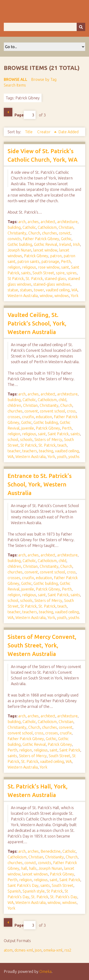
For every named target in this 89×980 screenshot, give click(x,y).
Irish (76, 244)
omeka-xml (53, 950)
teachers (30, 451)
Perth (66, 261)
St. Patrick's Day (64, 897)
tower (39, 290)
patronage (50, 261)
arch (22, 222)
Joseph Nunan (19, 250)
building (14, 227)
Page (25, 115)
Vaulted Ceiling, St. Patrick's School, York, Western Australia (37, 323)
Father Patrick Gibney (41, 239)
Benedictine (51, 851)
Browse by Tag (44, 79)
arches (33, 222)
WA (74, 290)
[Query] (44, 27)
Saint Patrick (58, 434)
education (44, 417)
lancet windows (35, 874)
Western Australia (23, 296)
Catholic (29, 227)
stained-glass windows (52, 284)
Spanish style (34, 891)
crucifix (28, 417)
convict (65, 233)
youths (74, 457)
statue (13, 290)
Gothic (66, 239)
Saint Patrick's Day (23, 885)
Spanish (14, 891)
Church (34, 233)
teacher (14, 451)
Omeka (45, 971)
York (75, 296)
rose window (49, 267)
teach (62, 445)
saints (26, 273)
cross (71, 411)
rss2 (68, 950)
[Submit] (81, 27)
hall (24, 868)
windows (62, 296)
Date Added (68, 132)
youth (62, 457)
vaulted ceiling (58, 290)
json (38, 950)
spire (60, 273)
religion (14, 267)
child (62, 400)
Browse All (16, 79)
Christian (66, 227)
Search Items (15, 85)
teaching (46, 451)
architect (48, 222)
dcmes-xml (24, 950)
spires (72, 273)
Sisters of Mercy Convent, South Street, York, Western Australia (42, 645)
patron (56, 256)
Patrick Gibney (36, 256)
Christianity (17, 233)
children (14, 405)
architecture (67, 222)
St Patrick (16, 279)
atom (8, 950)
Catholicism (47, 227)
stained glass (55, 279)
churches (49, 233)
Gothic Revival (46, 244)
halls (33, 868)
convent (31, 411)
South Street (43, 273)
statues (26, 290)
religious (29, 267)
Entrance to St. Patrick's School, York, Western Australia (40, 484)
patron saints (28, 261)
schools (26, 440)
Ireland (65, 244)
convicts (14, 239)
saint (65, 267)
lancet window (45, 250)
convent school (52, 411)
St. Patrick (34, 279)
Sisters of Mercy (48, 440)
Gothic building (20, 244)
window (46, 296)
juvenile (28, 428)
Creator (44, 132)
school (13, 440)
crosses (14, 417)
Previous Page (8, 112)
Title (29, 132)
